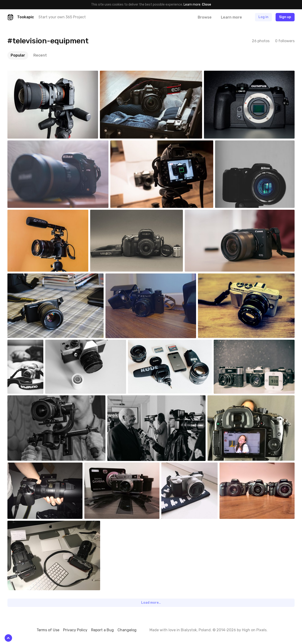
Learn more (192, 5)
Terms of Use (48, 630)
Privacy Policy (75, 630)
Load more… (151, 603)
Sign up (285, 17)
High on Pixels (254, 630)
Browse (205, 17)
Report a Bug (102, 630)
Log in (263, 17)
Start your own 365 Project (62, 17)
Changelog (127, 630)
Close (206, 5)
